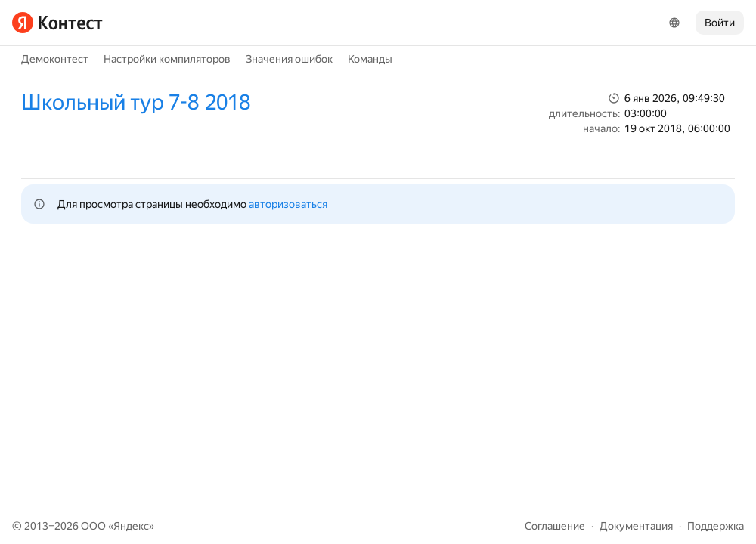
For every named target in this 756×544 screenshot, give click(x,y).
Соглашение (555, 526)
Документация (636, 526)
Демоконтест (55, 59)
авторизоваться (288, 204)
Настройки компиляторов (167, 59)
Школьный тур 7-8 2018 (136, 102)
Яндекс (131, 526)
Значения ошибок (289, 59)
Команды (370, 59)
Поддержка (716, 526)
